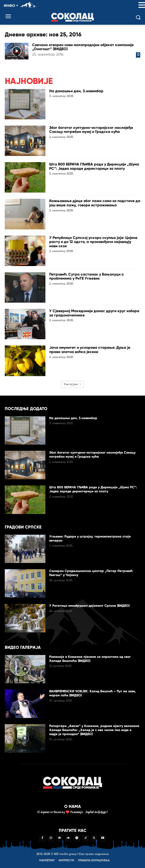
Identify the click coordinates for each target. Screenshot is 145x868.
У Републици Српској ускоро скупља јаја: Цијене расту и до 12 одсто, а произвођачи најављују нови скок (93, 242)
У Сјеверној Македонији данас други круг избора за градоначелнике (94, 313)
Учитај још (72, 384)
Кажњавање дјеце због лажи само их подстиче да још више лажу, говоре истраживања (95, 203)
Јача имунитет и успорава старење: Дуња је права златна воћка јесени (90, 350)
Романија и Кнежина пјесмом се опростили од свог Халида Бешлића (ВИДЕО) (90, 659)
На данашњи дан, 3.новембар (76, 91)
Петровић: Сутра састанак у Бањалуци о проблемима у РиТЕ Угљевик (86, 276)
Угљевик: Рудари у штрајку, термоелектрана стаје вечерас (90, 538)
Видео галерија (12, 57)
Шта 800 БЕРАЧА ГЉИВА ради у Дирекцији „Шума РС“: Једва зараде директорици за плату (94, 166)
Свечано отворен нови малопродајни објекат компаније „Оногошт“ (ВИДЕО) (83, 47)
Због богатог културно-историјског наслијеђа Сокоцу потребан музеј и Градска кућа (91, 130)
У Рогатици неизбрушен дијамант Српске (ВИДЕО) (89, 606)
